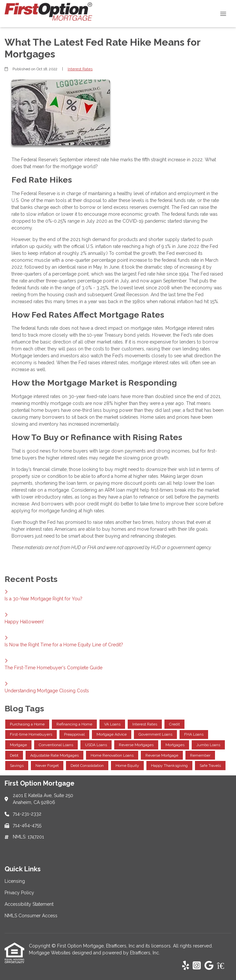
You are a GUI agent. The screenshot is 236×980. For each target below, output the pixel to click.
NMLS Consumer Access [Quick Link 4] (31, 916)
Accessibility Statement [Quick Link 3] (29, 904)
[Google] (209, 966)
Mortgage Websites (50, 953)
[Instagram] (197, 966)
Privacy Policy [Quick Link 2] (19, 893)
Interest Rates (80, 69)
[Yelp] (186, 966)
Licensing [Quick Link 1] (15, 881)
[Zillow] (224, 966)
